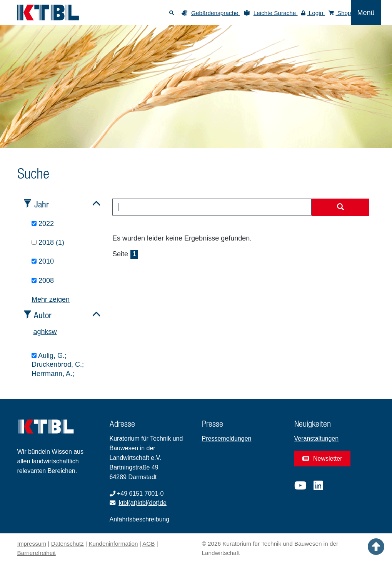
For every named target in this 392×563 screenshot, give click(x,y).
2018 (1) (48, 242)
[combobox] (212, 207)
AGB (148, 544)
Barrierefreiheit (37, 553)
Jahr (42, 204)
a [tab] (35, 332)
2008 (43, 281)
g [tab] (39, 332)
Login (313, 13)
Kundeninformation (113, 544)
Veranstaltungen (317, 439)
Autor (43, 315)
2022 (43, 224)
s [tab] (50, 332)
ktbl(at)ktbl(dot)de (143, 503)
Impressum (32, 544)
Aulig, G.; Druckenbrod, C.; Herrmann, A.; (58, 365)
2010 (43, 261)
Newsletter (322, 459)
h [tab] (43, 332)
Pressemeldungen (227, 439)
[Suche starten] (340, 207)
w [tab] (54, 332)
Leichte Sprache (276, 13)
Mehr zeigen (51, 299)
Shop (340, 13)
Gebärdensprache (216, 13)
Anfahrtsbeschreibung (140, 519)
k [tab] (47, 332)
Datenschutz (68, 544)
